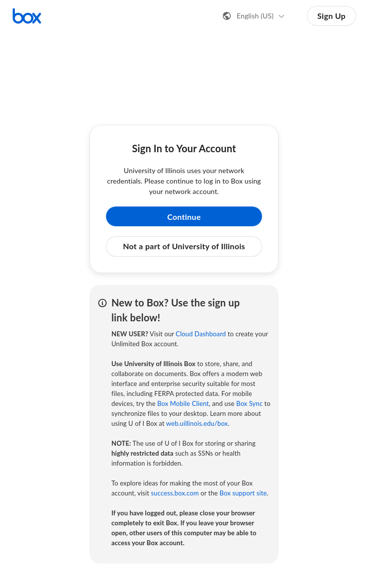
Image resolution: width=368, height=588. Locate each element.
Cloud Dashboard (201, 334)
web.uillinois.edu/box (197, 423)
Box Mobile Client (183, 403)
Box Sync (249, 403)
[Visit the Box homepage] (27, 16)
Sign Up (331, 16)
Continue (184, 217)
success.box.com (175, 493)
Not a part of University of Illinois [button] (184, 246)
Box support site (243, 493)
